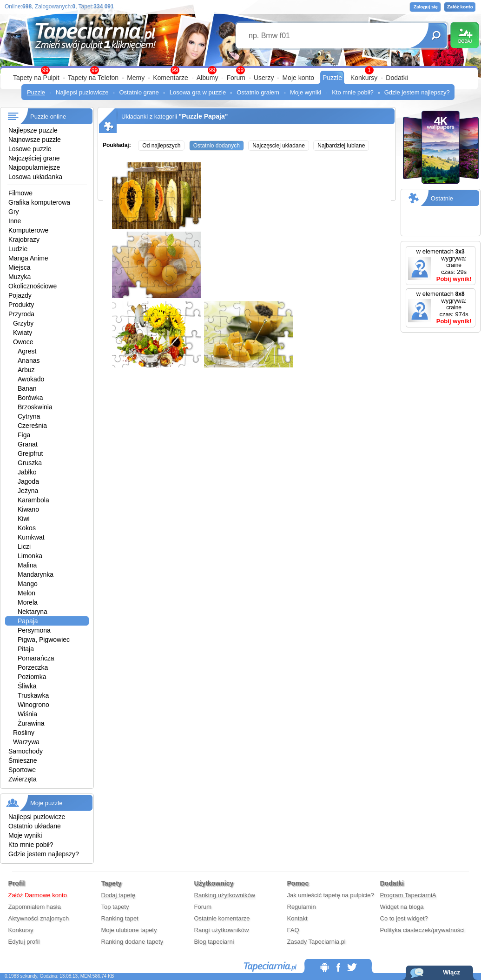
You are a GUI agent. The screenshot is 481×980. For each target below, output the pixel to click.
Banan (27, 388)
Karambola (33, 500)
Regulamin (302, 907)
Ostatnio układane (35, 826)
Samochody (26, 751)
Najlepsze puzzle (33, 130)
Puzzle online (48, 117)
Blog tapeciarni (214, 942)
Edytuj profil (24, 942)
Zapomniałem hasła (35, 907)
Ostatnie (442, 198)
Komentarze (170, 78)
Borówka (30, 398)
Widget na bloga (402, 907)
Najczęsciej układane (279, 146)
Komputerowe (28, 230)
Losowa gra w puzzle (198, 92)
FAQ (293, 930)
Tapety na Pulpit (36, 78)
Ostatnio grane (139, 92)
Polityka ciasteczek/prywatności (422, 930)
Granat (28, 444)
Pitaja (26, 649)
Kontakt (297, 918)
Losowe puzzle (30, 149)
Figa (24, 435)
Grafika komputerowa (39, 202)
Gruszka (30, 463)
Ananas (29, 360)
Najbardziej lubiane (341, 146)
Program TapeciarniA (408, 895)
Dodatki (397, 78)
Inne (15, 221)
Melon (26, 593)
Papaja (28, 621)
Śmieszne (23, 760)
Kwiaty (23, 333)
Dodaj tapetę (119, 895)
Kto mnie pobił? (353, 92)
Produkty (21, 305)
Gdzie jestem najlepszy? (417, 92)
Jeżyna (28, 491)
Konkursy (364, 78)
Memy (136, 78)
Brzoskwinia (35, 407)
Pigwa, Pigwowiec (44, 640)
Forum (236, 78)
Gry (14, 212)
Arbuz (26, 370)
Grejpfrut (30, 453)
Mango (28, 584)
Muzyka (20, 277)
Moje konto (298, 78)
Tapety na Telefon (93, 78)
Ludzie (18, 249)
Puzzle (332, 78)
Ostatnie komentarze (222, 918)
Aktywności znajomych (39, 918)
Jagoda (28, 481)
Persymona (34, 630)
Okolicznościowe (33, 286)
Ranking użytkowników (225, 895)
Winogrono (33, 705)
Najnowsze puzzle (35, 140)
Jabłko (27, 472)
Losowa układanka (35, 177)
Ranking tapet (120, 918)
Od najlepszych (161, 146)
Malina (27, 565)
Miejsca (19, 267)
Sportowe (22, 770)
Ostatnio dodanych (217, 146)
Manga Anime (28, 258)
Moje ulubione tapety (129, 930)
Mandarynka (36, 574)
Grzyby (23, 323)
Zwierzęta (23, 779)
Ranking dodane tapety (132, 942)
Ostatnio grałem (258, 92)
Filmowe (20, 193)
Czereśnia (32, 426)
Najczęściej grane (34, 158)
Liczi (24, 547)
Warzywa (26, 742)
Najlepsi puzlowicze (82, 92)
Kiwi (24, 519)
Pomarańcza (36, 658)
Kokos (27, 528)
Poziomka (32, 677)
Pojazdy (20, 295)
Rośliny (24, 733)
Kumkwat (31, 537)
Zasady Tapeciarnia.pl (316, 942)
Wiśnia (27, 714)
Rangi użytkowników (222, 930)
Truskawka (33, 695)
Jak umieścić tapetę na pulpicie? (331, 895)
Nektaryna (33, 612)
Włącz (451, 972)
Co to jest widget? (404, 918)
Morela (28, 602)
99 (240, 70)
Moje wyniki (306, 92)
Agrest (27, 351)
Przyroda (21, 314)
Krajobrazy (24, 240)
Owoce (23, 342)
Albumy (208, 78)
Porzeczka (33, 667)
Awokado (31, 379)
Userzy (264, 78)
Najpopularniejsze (34, 167)
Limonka (30, 556)
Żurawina (31, 723)
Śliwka (27, 686)
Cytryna (29, 416)
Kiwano (28, 509)
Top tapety (115, 907)
